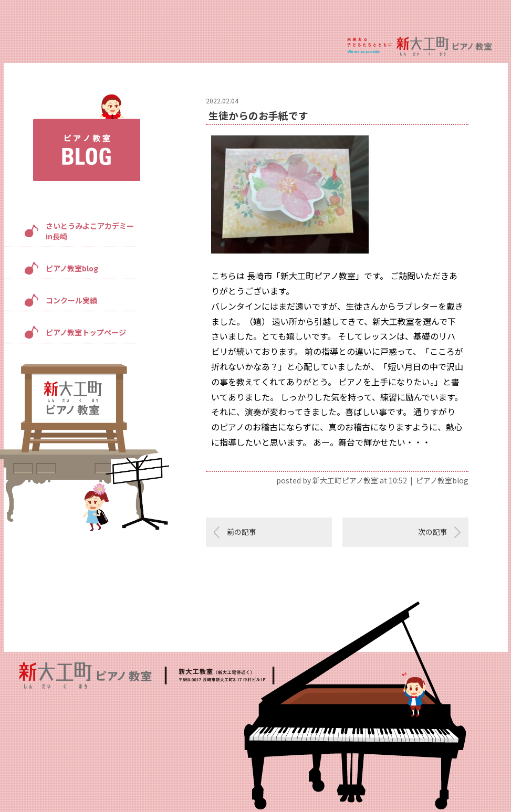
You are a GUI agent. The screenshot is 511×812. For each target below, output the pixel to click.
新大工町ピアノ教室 (345, 480)
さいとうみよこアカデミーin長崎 (90, 231)
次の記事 (433, 532)
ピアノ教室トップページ (86, 332)
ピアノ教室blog (72, 268)
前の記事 (242, 532)
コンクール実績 (71, 300)
